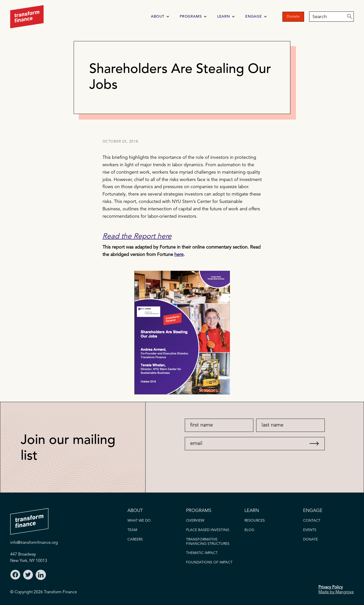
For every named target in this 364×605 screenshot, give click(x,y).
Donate (293, 17)
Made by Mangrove (336, 592)
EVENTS (310, 530)
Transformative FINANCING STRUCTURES (208, 542)
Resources (255, 521)
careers (135, 539)
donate (310, 539)
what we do (139, 521)
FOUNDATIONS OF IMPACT (209, 562)
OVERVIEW (195, 521)
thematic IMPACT (202, 553)
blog (249, 530)
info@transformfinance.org (34, 543)
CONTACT (312, 521)
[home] (27, 17)
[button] (160, 17)
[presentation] (222, 460)
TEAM (132, 530)
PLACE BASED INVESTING (208, 530)
